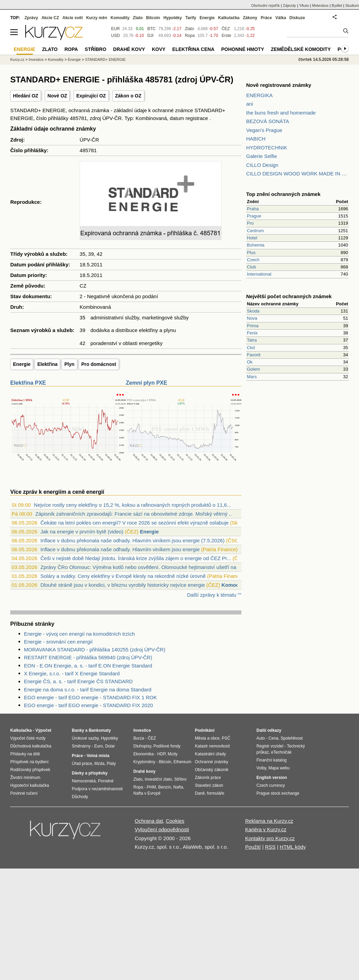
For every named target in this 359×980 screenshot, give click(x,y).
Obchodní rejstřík (266, 5)
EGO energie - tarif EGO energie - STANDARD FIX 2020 (88, 705)
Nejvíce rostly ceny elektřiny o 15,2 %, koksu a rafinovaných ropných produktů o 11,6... (132, 505)
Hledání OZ (26, 96)
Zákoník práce (208, 778)
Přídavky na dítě (25, 754)
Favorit (254, 355)
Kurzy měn (97, 18)
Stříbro (96, 49)
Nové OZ (57, 96)
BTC (151, 29)
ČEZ (226, 29)
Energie (22, 364)
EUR (115, 29)
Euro (98, 746)
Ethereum (182, 762)
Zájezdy (289, 5)
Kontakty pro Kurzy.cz (270, 838)
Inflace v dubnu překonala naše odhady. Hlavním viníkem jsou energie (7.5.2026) (132, 540)
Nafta (178, 787)
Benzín (165, 787)
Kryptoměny (144, 762)
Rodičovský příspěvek (30, 770)
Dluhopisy (142, 746)
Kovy (159, 49)
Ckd (251, 348)
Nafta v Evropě (147, 793)
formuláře (216, 793)
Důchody (80, 797)
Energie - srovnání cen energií (58, 642)
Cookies (175, 821)
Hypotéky (173, 18)
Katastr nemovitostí (212, 746)
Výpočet (43, 730)
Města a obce (207, 738)
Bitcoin (153, 18)
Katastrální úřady (210, 754)
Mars (252, 377)
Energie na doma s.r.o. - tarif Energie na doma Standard (88, 690)
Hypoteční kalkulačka (30, 785)
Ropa (190, 36)
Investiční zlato (158, 779)
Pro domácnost (99, 364)
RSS (270, 847)
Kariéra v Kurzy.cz (266, 829)
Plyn (69, 364)
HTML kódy (293, 847)
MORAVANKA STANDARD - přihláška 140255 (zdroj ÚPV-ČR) (95, 650)
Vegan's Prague (264, 130)
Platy (111, 764)
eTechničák (281, 752)
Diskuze (297, 18)
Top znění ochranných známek (283, 194)
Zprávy (31, 18)
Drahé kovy (129, 49)
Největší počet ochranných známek (289, 296)
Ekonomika (143, 754)
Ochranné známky (211, 762)
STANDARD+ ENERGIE (105, 59)
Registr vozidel (270, 746)
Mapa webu (279, 768)
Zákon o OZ (128, 96)
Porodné (106, 781)
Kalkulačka (229, 18)
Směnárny (81, 746)
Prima (253, 326)
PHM (151, 787)
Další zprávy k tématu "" (214, 595)
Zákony (250, 18)
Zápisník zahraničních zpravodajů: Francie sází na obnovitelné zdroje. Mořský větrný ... (134, 514)
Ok (250, 362)
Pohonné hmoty (243, 49)
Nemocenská (84, 781)
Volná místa (98, 756)
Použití (253, 847)
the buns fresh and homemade (281, 113)
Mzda (99, 764)
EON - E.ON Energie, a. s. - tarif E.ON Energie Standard (88, 666)
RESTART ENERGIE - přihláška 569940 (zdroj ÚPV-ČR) (88, 657)
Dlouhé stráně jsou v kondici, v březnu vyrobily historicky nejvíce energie (123, 585)
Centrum (255, 231)
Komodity (233, 585)
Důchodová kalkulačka (31, 746)
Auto (261, 738)
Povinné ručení (24, 793)
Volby (261, 768)
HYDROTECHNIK (267, 148)
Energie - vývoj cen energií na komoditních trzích (79, 634)
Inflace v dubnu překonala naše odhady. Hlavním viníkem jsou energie (120, 549)
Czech (253, 260)
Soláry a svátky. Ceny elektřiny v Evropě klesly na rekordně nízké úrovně (123, 576)
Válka (281, 18)
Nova (252, 318)
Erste (226, 36)
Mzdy (173, 754)
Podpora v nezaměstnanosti (97, 789)
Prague (254, 216)
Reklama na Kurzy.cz (269, 821)
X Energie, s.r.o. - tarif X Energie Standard (72, 673)
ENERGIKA (260, 95)
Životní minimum (25, 778)
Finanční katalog (271, 760)
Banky (78, 730)
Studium (352, 5)
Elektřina (47, 364)
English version (272, 778)
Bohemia (256, 245)
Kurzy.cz (17, 59)
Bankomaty (100, 730)
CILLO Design (262, 165)
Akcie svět (73, 18)
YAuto (304, 5)
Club (251, 267)
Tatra (252, 340)
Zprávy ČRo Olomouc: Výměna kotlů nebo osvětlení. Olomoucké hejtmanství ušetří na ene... (145, 567)
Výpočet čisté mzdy (28, 738)
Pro (250, 223)
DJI (150, 36)
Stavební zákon (209, 785)
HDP (161, 754)
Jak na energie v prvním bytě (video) (82, 532)
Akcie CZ (50, 18)
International (259, 274)
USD (115, 36)
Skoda (253, 311)
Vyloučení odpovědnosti (162, 829)
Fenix (252, 333)
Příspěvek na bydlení (29, 762)
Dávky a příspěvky (90, 773)
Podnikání (205, 730)
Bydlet (337, 5)
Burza (139, 738)
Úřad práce (82, 764)
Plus (251, 253)
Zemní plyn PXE (147, 383)
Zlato (190, 29)
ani (250, 104)
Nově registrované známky (279, 85)
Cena (273, 738)
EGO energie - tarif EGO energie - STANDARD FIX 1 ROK (90, 697)
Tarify (191, 18)
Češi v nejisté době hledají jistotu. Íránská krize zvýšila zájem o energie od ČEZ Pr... (136, 558)
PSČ (226, 738)
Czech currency (271, 785)
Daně (200, 793)
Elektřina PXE (28, 383)
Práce (267, 18)
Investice (36, 59)
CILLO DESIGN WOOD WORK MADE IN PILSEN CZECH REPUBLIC (297, 174)
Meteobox (320, 5)
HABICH (256, 139)
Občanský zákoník (212, 770)
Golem (253, 369)
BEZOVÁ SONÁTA (268, 121)
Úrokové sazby (85, 738)
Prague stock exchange (278, 793)
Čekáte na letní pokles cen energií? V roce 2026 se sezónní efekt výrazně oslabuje (134, 523)
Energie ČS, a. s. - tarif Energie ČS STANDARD (78, 681)
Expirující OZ (91, 96)
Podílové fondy (167, 746)
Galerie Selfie (262, 156)
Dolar (110, 746)
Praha (253, 209)
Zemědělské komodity (301, 49)
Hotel (252, 238)
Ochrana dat (149, 821)
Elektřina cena (193, 49)
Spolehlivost (292, 738)
